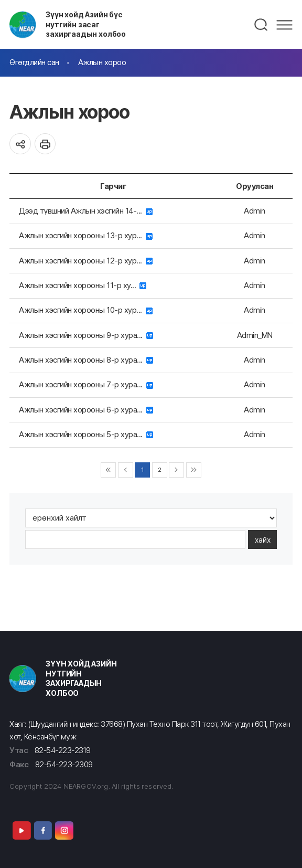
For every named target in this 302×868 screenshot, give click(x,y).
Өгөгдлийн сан (34, 62)
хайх (263, 540)
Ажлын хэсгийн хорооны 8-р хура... (86, 360)
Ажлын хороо (102, 62)
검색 (261, 25)
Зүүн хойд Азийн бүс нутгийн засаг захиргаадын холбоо (86, 24)
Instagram (64, 830)
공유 (20, 144)
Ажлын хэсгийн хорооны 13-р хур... (86, 235)
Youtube (21, 830)
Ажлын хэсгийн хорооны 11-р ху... (83, 285)
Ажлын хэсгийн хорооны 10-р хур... (86, 310)
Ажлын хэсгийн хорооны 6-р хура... (86, 410)
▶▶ (194, 470)
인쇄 (45, 144)
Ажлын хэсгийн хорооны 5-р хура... (86, 434)
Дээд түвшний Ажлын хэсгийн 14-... (86, 211)
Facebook (43, 830)
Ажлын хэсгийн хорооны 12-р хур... (86, 261)
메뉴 (284, 25)
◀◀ (108, 470)
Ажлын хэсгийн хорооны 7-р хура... (86, 384)
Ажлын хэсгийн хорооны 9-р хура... (86, 335)
